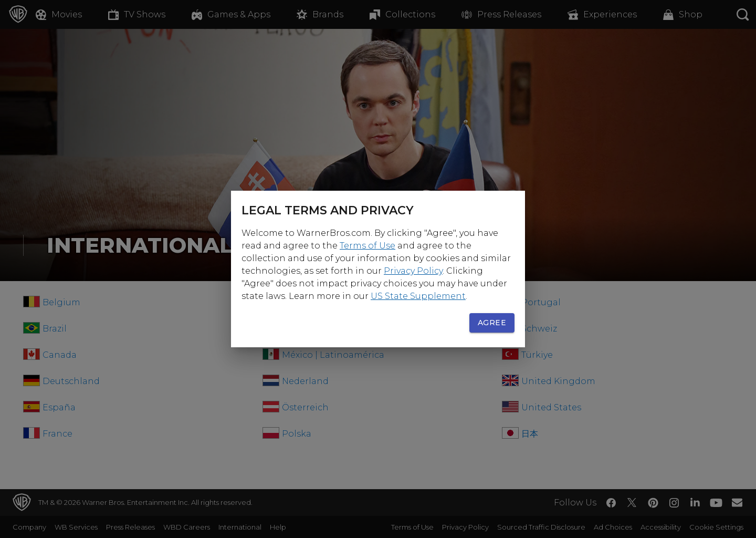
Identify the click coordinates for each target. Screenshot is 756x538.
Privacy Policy (413, 271)
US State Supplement (418, 296)
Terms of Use (367, 246)
